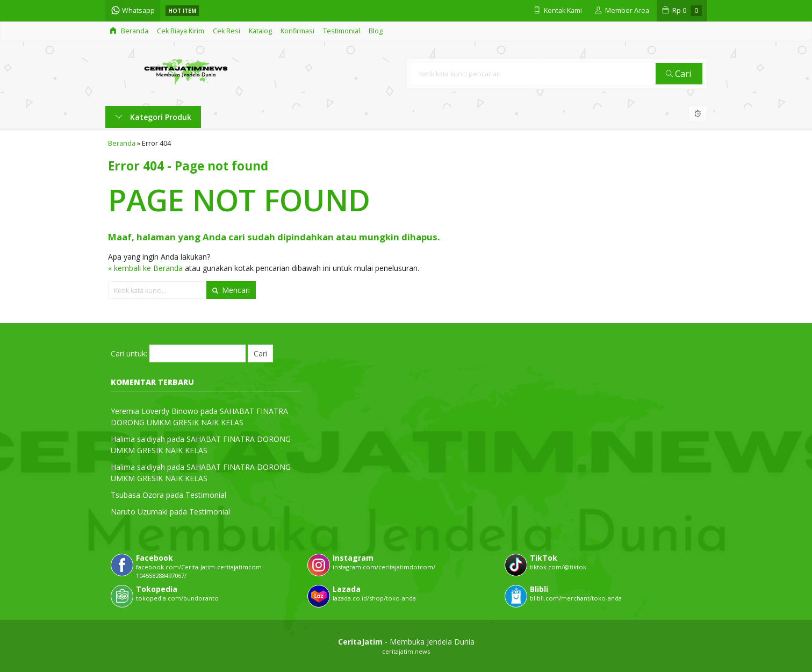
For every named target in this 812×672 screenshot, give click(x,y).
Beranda (129, 31)
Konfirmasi (297, 31)
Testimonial (342, 31)
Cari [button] (679, 73)
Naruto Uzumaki (139, 512)
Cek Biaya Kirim (181, 31)
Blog (376, 31)
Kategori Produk (153, 117)
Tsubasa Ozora (137, 495)
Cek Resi (227, 31)
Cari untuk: (129, 353)
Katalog (260, 31)
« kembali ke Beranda (145, 268)
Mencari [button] (231, 290)
